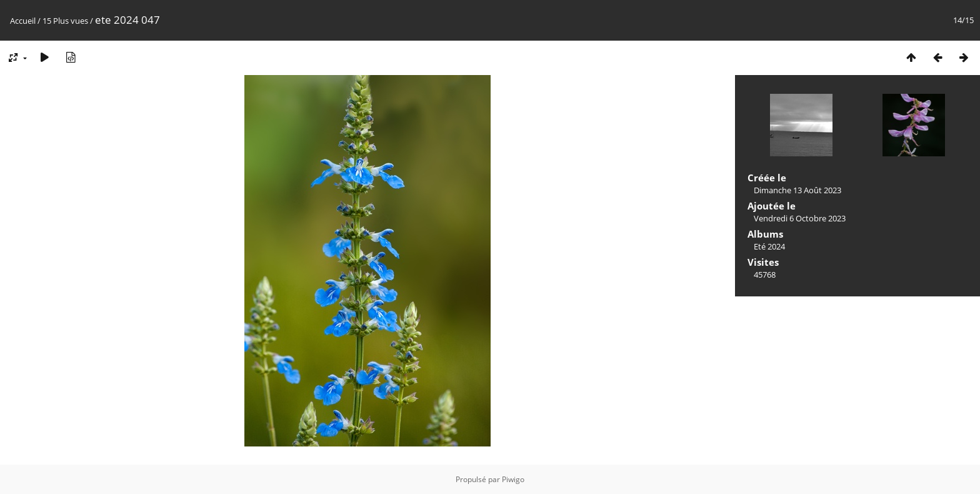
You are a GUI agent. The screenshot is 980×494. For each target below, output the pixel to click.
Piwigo (513, 479)
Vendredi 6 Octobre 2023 (800, 218)
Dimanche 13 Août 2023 (797, 190)
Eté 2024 (769, 246)
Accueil (23, 21)
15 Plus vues (65, 21)
